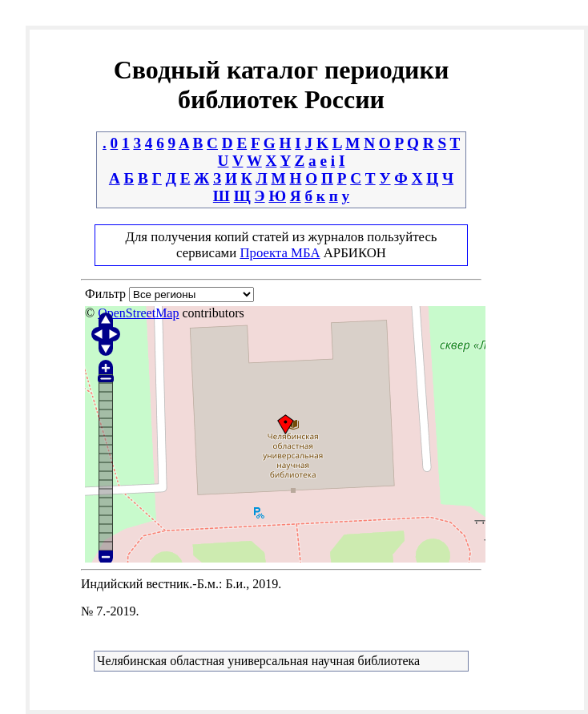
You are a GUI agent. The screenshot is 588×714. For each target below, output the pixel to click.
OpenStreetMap (138, 313)
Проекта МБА (280, 253)
